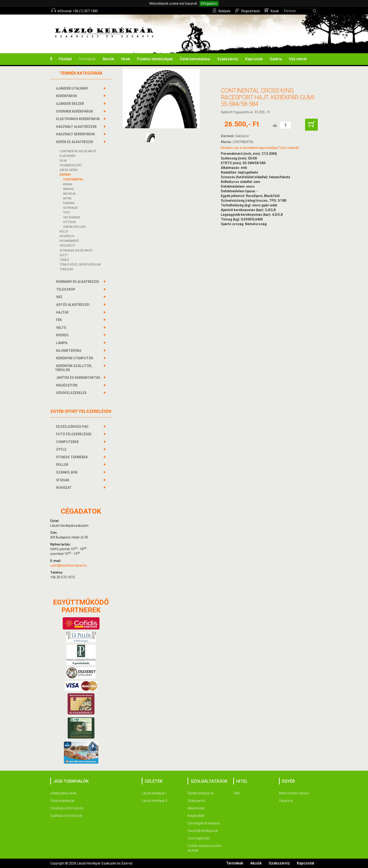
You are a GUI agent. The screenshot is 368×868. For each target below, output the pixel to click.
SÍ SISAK (63, 480)
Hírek (126, 59)
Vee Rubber (72, 217)
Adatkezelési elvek (63, 793)
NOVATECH (67, 236)
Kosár (272, 11)
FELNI (63, 161)
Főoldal (65, 59)
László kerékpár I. (154, 793)
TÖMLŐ (64, 260)
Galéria (276, 59)
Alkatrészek (196, 808)
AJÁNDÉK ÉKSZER (71, 104)
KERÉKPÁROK (67, 96)
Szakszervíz (228, 59)
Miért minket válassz (294, 793)
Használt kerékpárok (203, 831)
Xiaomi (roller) (74, 227)
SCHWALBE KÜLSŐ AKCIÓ (76, 250)
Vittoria (69, 222)
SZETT (64, 255)
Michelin (69, 194)
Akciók (108, 59)
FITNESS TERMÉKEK (73, 457)
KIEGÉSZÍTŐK (67, 385)
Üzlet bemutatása (195, 59)
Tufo (67, 212)
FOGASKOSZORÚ (71, 165)
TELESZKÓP (66, 289)
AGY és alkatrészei (73, 305)
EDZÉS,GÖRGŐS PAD (73, 427)
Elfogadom (209, 4)
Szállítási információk (66, 816)
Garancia (286, 801)
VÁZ (60, 297)
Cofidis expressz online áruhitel (205, 848)
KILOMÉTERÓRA (69, 351)
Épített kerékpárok (201, 793)
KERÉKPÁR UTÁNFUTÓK (75, 358)
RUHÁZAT (64, 488)
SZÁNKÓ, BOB (67, 472)
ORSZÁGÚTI (67, 246)
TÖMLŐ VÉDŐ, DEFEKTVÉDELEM (80, 265)
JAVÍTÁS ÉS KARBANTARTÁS (79, 378)
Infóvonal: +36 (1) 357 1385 (75, 11)
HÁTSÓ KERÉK (69, 170)
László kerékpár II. (155, 801)
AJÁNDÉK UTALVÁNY (73, 88)
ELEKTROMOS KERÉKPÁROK (79, 119)
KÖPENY (65, 175)
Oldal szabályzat (62, 801)
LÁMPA (62, 343)
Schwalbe (71, 208)
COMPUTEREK (68, 442)
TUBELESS (66, 269)
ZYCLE (62, 449)
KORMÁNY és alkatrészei (78, 282)
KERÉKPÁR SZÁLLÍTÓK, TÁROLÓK (74, 368)
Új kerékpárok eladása (204, 823)
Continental (73, 179)
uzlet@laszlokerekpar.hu (69, 565)
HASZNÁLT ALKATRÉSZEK (77, 127)
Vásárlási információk (67, 808)
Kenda (68, 184)
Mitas (67, 198)
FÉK (60, 320)
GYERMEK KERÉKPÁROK (75, 111)
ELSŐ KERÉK (67, 156)
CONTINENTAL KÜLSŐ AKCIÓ (78, 151)
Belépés (221, 11)
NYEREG (63, 335)
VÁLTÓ (62, 328)
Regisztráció (247, 11)
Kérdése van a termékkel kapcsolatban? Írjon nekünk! (260, 148)
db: (275, 126)
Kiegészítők (196, 816)
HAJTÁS (63, 312)
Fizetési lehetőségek (155, 59)
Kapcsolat (254, 59)
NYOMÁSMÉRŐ (69, 241)
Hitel (236, 793)
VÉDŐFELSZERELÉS (72, 393)
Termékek (87, 59)
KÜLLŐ (64, 231)
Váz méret (298, 59)
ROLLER (63, 465)
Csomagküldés (199, 838)
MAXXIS (68, 189)
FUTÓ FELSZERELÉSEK (74, 434)
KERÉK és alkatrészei (75, 142)
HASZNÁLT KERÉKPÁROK (76, 134)
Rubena (69, 203)
